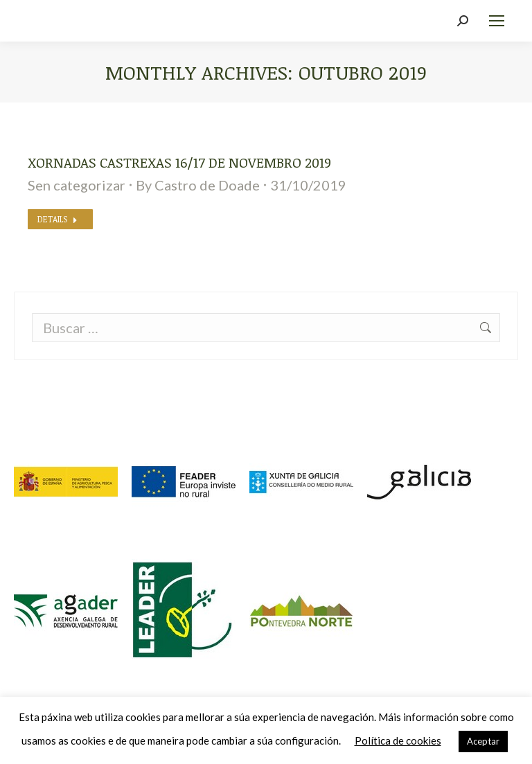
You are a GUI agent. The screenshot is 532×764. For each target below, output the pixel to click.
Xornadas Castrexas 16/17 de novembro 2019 (179, 162)
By (198, 185)
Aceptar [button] (483, 741)
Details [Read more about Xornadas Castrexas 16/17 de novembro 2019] (57, 219)
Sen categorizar (77, 185)
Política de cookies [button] (398, 740)
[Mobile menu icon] (497, 21)
